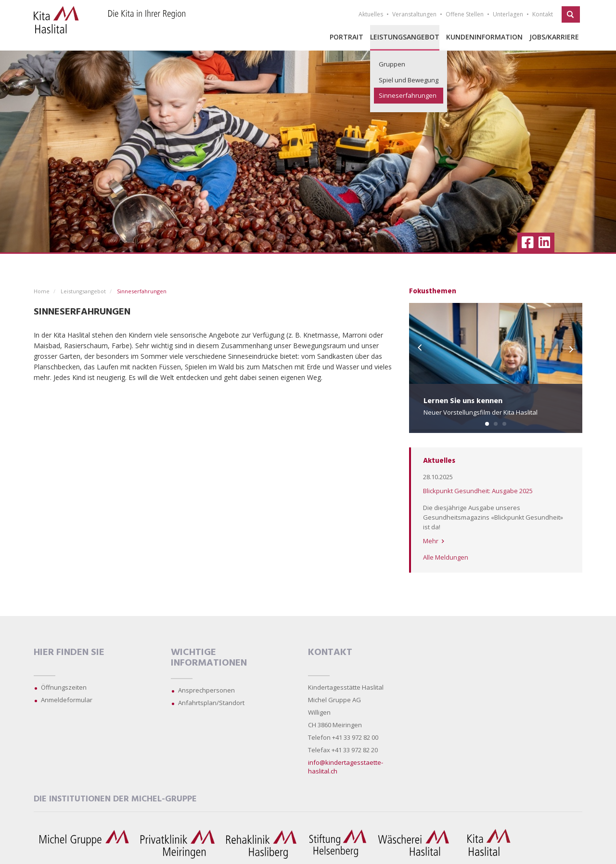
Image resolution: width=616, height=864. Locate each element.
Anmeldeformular (67, 700)
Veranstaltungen (414, 14)
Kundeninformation (484, 37)
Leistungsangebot (405, 37)
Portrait (346, 37)
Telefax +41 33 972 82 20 (343, 750)
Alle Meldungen (446, 557)
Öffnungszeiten (64, 687)
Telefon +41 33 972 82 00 (343, 737)
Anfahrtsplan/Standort (211, 703)
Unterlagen (508, 14)
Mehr (434, 541)
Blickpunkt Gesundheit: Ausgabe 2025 (478, 491)
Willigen (319, 712)
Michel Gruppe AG (334, 700)
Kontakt (543, 14)
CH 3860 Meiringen (335, 725)
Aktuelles (371, 14)
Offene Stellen (465, 14)
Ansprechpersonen (206, 690)
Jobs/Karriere (554, 37)
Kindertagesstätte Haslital (346, 687)
